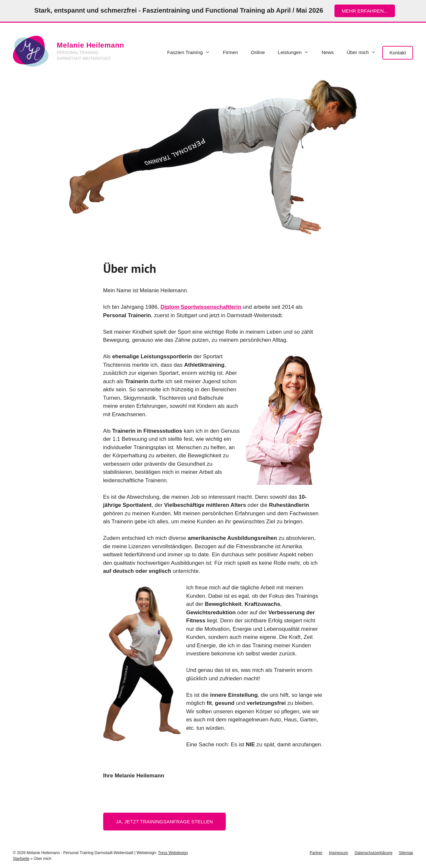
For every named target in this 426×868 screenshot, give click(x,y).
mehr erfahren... (365, 11)
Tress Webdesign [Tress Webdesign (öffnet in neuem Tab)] (173, 853)
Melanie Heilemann (91, 45)
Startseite (21, 859)
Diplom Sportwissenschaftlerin (201, 307)
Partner (316, 853)
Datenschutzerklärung (373, 853)
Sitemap (406, 853)
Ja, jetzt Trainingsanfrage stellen (165, 822)
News (328, 52)
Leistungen (296, 52)
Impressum (339, 853)
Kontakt (398, 53)
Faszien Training (192, 52)
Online (258, 52)
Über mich (365, 52)
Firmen (230, 52)
